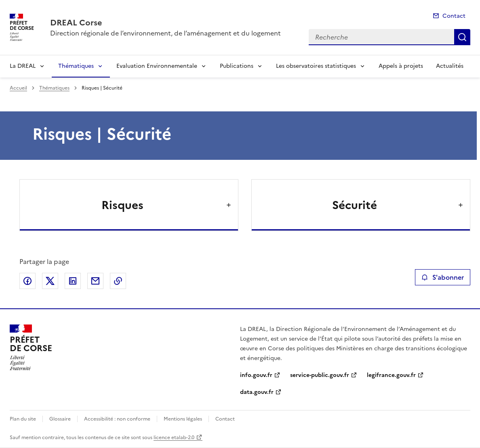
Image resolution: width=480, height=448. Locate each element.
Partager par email (95, 281)
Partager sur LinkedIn (73, 281)
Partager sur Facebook (27, 281)
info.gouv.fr (256, 375)
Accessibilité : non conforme (117, 419)
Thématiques (76, 66)
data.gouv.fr (257, 392)
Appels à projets (401, 66)
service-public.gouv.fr (320, 375)
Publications (237, 66)
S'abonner (443, 277)
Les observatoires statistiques (316, 66)
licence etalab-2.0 (174, 438)
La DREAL (23, 66)
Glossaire (60, 419)
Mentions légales (183, 419)
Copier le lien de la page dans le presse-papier (118, 281)
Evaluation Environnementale (157, 66)
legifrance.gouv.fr (391, 375)
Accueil (18, 88)
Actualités (450, 66)
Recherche (462, 37)
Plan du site (23, 419)
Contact (454, 16)
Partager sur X (50, 281)
